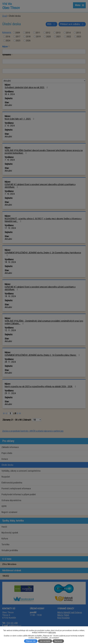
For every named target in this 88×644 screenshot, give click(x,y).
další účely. (52, 632)
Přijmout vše (31, 641)
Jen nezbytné (45, 641)
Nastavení (58, 641)
